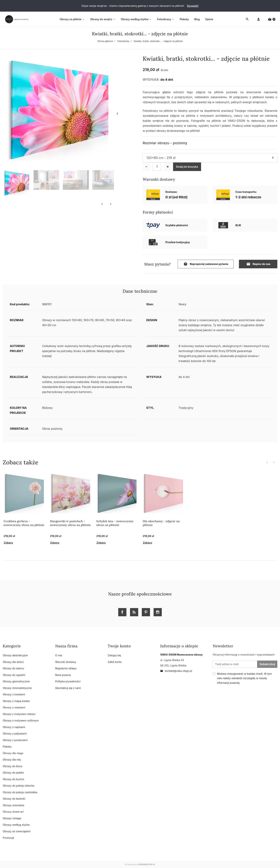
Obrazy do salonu (13, 668)
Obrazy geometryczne (16, 681)
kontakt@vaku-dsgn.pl (176, 671)
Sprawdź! (193, 6)
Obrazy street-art (13, 812)
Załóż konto (115, 662)
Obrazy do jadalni (13, 773)
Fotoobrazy (123, 41)
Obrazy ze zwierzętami (17, 831)
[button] (272, 19)
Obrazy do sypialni (14, 675)
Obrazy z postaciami (15, 740)
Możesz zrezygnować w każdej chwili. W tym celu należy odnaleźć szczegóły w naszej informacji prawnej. (244, 678)
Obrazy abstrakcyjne (15, 655)
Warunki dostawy (66, 662)
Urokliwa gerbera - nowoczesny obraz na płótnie (24, 523)
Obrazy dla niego (13, 753)
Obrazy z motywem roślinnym (21, 720)
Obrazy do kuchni (13, 779)
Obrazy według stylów (16, 825)
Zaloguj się (114, 655)
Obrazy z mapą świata (16, 701)
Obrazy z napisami (14, 727)
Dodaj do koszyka (187, 167)
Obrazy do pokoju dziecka (18, 786)
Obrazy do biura (12, 766)
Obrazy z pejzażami (15, 733)
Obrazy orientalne (13, 805)
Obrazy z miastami (14, 707)
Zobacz (8, 543)
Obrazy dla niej (12, 760)
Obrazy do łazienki (14, 799)
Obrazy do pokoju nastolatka (20, 792)
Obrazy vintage (12, 818)
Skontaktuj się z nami (68, 688)
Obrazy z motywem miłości (19, 714)
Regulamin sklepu (66, 668)
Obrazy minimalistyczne (17, 688)
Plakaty (7, 747)
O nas (59, 655)
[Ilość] (157, 167)
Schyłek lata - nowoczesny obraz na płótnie (115, 523)
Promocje (8, 838)
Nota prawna (63, 675)
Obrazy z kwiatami (14, 694)
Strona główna (105, 41)
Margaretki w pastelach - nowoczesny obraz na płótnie (70, 523)
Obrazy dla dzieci (13, 662)
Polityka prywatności (68, 681)
